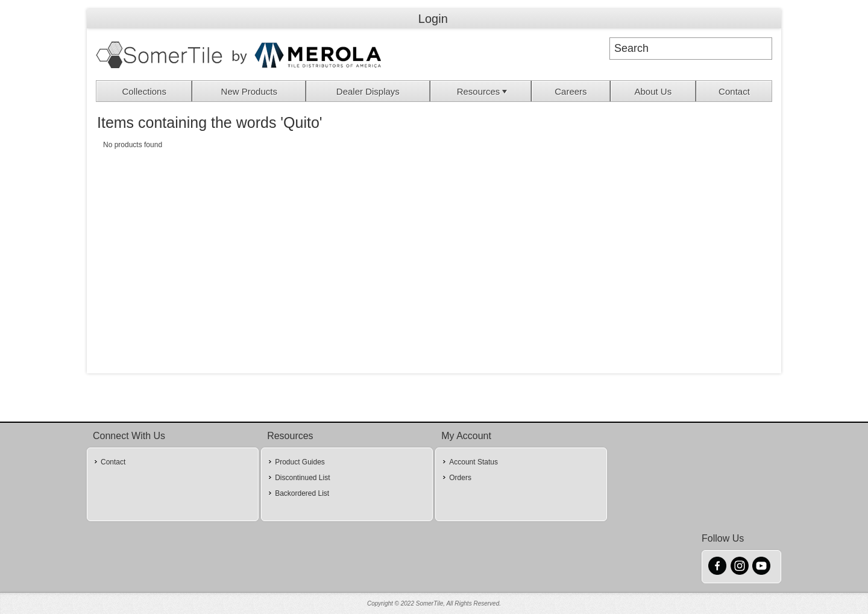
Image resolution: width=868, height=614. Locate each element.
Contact (734, 91)
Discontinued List (302, 478)
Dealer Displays (368, 91)
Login (433, 19)
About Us (653, 91)
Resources (483, 91)
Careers (571, 91)
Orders (460, 478)
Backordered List (302, 493)
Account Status (473, 462)
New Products (249, 91)
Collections (144, 91)
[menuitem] (144, 91)
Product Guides (300, 462)
